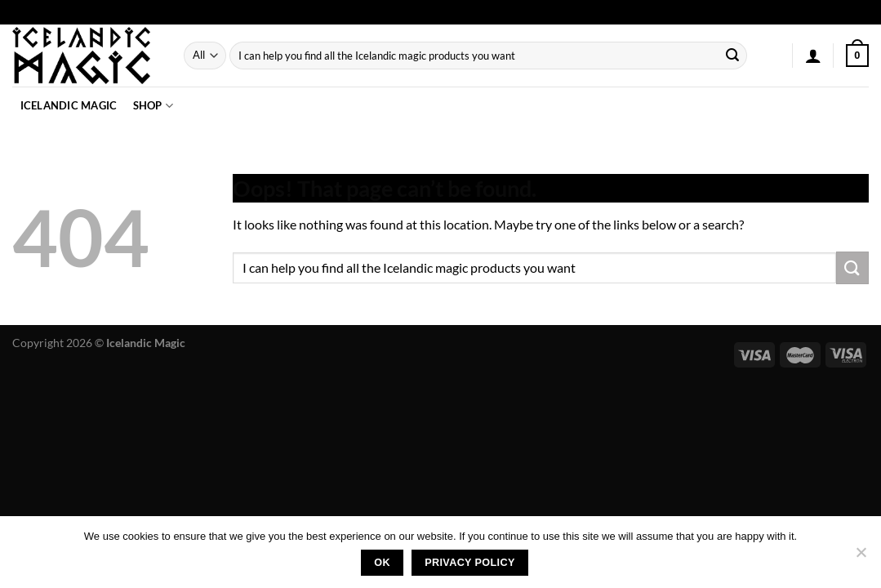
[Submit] (732, 56)
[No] (861, 557)
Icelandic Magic (69, 105)
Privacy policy (470, 563)
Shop (153, 106)
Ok (382, 563)
